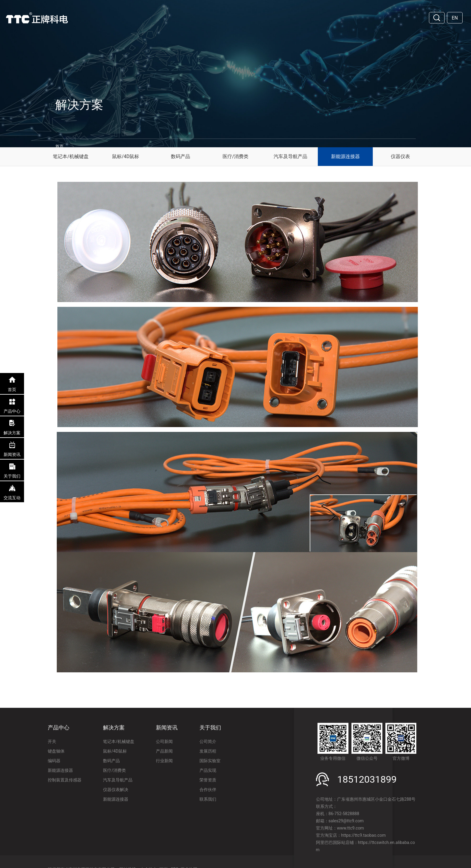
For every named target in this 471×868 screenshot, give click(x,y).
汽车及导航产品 (290, 156)
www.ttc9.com (351, 828)
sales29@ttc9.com (346, 821)
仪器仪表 (400, 156)
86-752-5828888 (344, 814)
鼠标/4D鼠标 (126, 156)
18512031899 (367, 779)
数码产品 (181, 156)
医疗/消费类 (236, 156)
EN (455, 18)
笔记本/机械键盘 (71, 156)
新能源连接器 (345, 156)
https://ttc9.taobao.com (363, 835)
